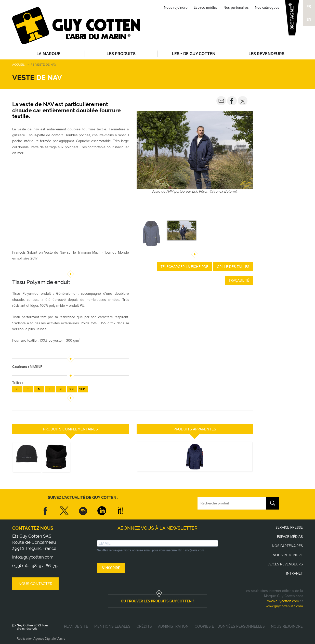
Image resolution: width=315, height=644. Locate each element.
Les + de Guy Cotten (194, 54)
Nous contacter (35, 584)
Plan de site (76, 626)
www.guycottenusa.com (284, 606)
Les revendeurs (266, 54)
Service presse (289, 528)
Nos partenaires (236, 8)
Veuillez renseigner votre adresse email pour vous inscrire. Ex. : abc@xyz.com (151, 550)
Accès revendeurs (286, 564)
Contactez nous (33, 528)
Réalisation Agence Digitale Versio (41, 639)
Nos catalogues (267, 8)
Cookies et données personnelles (230, 626)
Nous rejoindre (176, 8)
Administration (173, 626)
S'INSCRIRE (111, 568)
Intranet (294, 573)
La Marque (48, 54)
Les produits (121, 54)
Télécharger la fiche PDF (184, 267)
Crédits (144, 626)
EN (309, 20)
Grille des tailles (233, 267)
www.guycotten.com (283, 601)
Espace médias (206, 8)
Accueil (18, 65)
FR (309, 7)
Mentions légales (112, 626)
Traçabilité (239, 281)
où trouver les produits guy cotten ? (157, 601)
